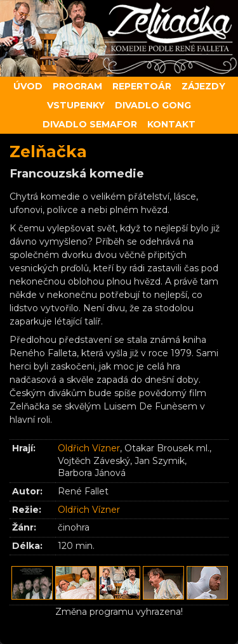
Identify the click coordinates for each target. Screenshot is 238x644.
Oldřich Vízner (89, 448)
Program (77, 86)
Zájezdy (203, 86)
